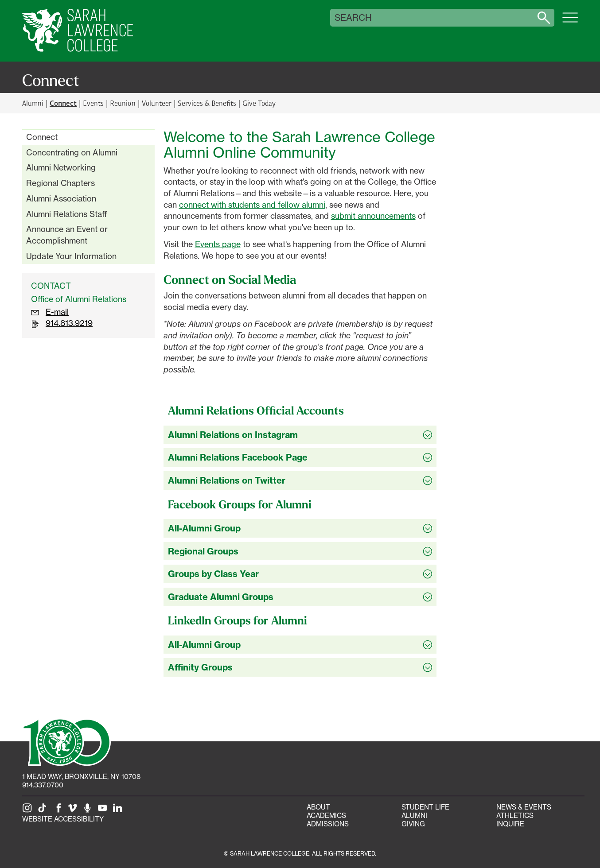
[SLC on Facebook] (59, 811)
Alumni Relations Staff (67, 214)
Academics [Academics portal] (326, 816)
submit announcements (373, 216)
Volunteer (157, 103)
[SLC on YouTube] (104, 811)
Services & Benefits (207, 103)
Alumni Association (61, 198)
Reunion (123, 103)
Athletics (515, 816)
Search (353, 18)
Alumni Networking (61, 167)
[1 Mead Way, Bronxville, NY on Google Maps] (81, 777)
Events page (218, 244)
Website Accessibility (63, 819)
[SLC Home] (78, 31)
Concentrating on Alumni (72, 152)
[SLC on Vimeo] (74, 811)
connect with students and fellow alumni (252, 205)
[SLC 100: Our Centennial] (66, 741)
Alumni (33, 103)
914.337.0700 (43, 785)
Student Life (425, 807)
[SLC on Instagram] (29, 811)
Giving (413, 824)
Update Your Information (71, 256)
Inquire (510, 824)
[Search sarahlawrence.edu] (544, 18)
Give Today (259, 103)
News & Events (524, 807)
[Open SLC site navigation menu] (570, 22)
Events (93, 103)
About (318, 807)
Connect (42, 137)
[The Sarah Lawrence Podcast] (89, 811)
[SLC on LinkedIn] (119, 811)
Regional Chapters (60, 183)
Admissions (328, 824)
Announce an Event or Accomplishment (67, 235)
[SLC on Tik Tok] (44, 811)
